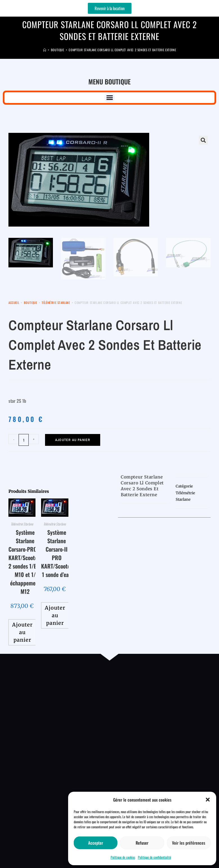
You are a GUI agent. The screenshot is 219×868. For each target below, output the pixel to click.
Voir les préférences (189, 843)
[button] (208, 800)
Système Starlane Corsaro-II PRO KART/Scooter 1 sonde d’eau (57, 553)
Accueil (14, 303)
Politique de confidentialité (155, 857)
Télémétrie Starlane (56, 303)
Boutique (31, 303)
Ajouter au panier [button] (22, 632)
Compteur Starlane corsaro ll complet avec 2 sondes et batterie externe (122, 50)
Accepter (96, 843)
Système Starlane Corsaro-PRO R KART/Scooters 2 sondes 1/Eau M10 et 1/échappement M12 (25, 562)
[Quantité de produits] (24, 440)
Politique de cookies (123, 857)
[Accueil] (45, 50)
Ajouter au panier (73, 440)
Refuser (142, 843)
